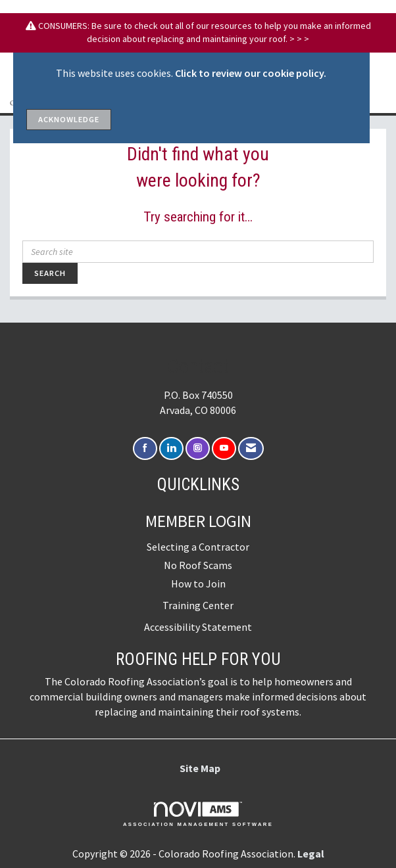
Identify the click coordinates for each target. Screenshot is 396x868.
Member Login (198, 521)
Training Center (198, 605)
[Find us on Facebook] (145, 448)
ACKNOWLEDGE (69, 119)
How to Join (198, 583)
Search (50, 273)
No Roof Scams (198, 565)
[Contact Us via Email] (251, 448)
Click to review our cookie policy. (251, 73)
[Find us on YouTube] (224, 448)
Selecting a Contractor (198, 547)
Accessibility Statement (198, 627)
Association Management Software (198, 814)
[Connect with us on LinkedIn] (171, 448)
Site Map (200, 768)
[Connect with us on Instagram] (198, 448)
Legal (311, 854)
